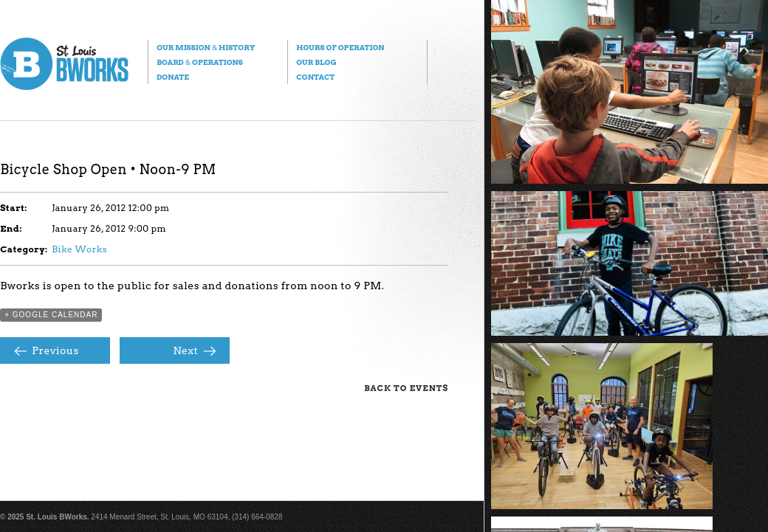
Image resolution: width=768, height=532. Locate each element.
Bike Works (79, 249)
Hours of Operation (340, 47)
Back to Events (406, 388)
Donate (173, 77)
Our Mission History (206, 47)
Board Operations (200, 62)
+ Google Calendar (51, 315)
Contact (315, 77)
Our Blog (316, 62)
